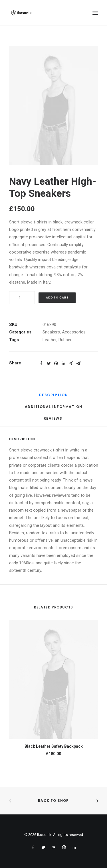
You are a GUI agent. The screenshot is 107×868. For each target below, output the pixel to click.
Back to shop (53, 801)
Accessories (74, 332)
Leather (50, 340)
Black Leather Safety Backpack (54, 746)
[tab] (54, 397)
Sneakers (51, 332)
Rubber (65, 340)
